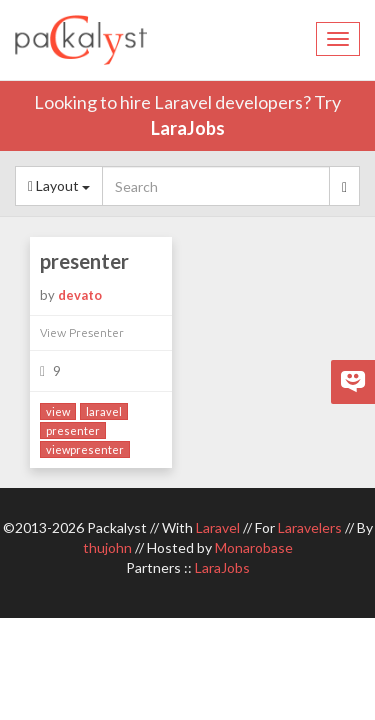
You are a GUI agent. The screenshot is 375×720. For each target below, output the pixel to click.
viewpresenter (85, 449)
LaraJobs (188, 128)
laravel (104, 411)
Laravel (218, 527)
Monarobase (254, 547)
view (58, 411)
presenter (84, 261)
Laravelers (310, 527)
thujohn (107, 547)
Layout (59, 185)
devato (80, 295)
